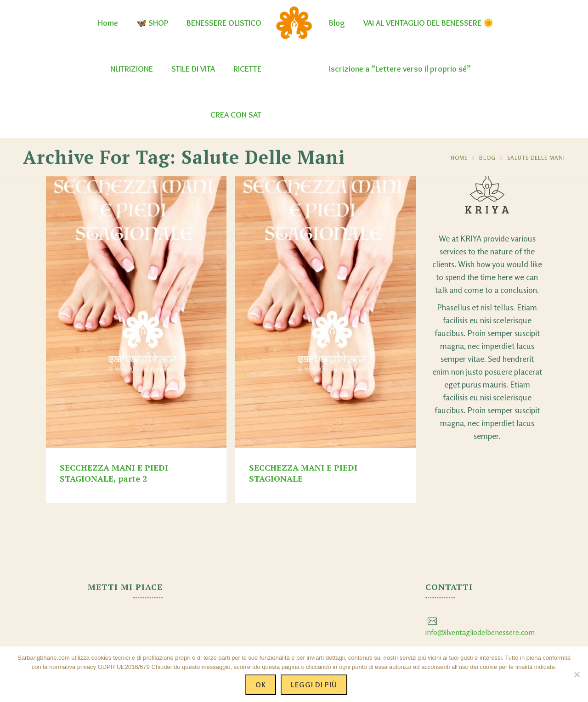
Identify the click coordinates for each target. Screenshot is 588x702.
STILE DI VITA (193, 69)
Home (108, 23)
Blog (337, 23)
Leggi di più (314, 685)
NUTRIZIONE (132, 69)
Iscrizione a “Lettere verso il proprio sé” (400, 69)
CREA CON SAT (236, 115)
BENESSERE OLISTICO (224, 23)
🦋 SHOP (152, 23)
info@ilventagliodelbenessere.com (480, 632)
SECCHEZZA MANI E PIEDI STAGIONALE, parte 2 (114, 473)
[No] (577, 674)
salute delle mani (536, 158)
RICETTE (247, 69)
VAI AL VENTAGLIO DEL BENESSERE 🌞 (428, 23)
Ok (261, 685)
